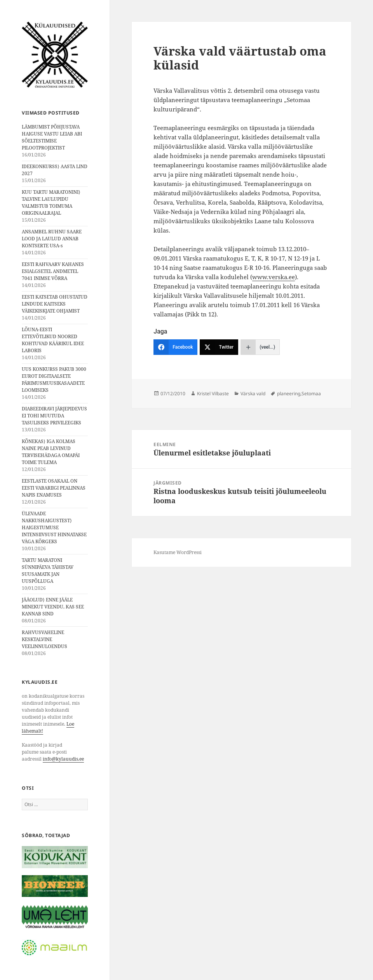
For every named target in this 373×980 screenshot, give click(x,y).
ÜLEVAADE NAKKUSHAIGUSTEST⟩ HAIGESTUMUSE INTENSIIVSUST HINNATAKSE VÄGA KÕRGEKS (54, 527)
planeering (289, 394)
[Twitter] (219, 347)
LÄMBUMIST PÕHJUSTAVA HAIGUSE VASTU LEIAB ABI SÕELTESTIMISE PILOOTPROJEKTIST (52, 137)
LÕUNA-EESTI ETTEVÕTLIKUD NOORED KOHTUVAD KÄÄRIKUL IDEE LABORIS (53, 340)
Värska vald (253, 394)
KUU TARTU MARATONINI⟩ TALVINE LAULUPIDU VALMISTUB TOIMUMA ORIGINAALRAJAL (51, 202)
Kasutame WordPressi (178, 552)
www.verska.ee (274, 277)
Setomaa (311, 394)
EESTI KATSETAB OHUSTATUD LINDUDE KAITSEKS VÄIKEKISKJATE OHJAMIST (55, 304)
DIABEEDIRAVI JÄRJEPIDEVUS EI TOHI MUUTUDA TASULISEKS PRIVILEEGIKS (54, 416)
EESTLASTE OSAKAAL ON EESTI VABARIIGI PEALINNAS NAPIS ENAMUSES (54, 488)
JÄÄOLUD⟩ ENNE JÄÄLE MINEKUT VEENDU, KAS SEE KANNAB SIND (53, 607)
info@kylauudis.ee (63, 759)
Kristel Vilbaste (213, 394)
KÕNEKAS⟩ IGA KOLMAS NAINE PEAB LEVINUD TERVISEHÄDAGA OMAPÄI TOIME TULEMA (51, 452)
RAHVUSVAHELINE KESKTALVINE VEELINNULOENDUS (44, 639)
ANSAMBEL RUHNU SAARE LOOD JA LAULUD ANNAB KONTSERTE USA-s (52, 239)
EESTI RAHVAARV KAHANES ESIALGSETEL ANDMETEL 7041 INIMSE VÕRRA (53, 271)
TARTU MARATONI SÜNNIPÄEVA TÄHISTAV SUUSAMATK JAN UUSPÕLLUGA (48, 571)
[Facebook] (175, 347)
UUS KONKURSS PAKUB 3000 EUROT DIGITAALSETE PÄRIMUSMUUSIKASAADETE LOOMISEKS (54, 380)
